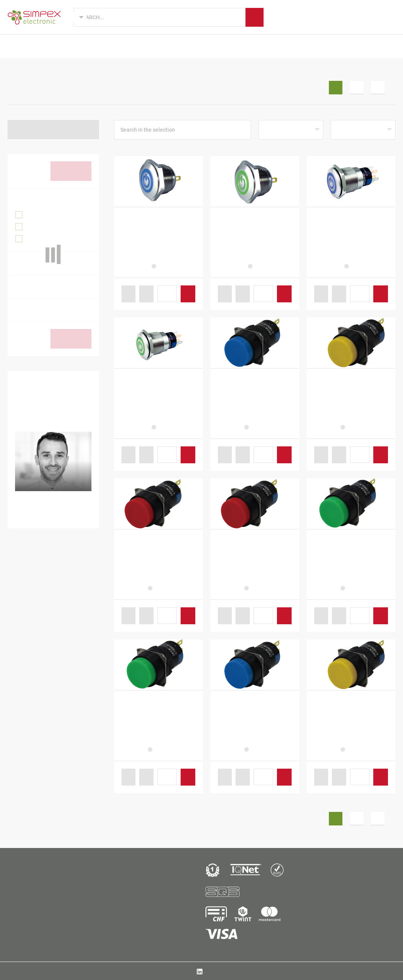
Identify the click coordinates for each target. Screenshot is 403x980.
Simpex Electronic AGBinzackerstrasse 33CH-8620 (32, 915)
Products (65, 46)
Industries (159, 46)
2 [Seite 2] (357, 88)
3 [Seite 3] (378, 88)
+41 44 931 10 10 (32, 931)
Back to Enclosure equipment (55, 129)
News (309, 46)
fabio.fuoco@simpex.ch (59, 516)
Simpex (281, 46)
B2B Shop (340, 46)
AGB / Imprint (344, 971)
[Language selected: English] (74, 17)
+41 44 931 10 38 (51, 504)
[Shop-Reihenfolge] (291, 130)
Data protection (380, 971)
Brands (195, 46)
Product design (111, 46)
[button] (129, 294)
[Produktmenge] (167, 294)
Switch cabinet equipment (84, 69)
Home (14, 69)
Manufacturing (239, 46)
